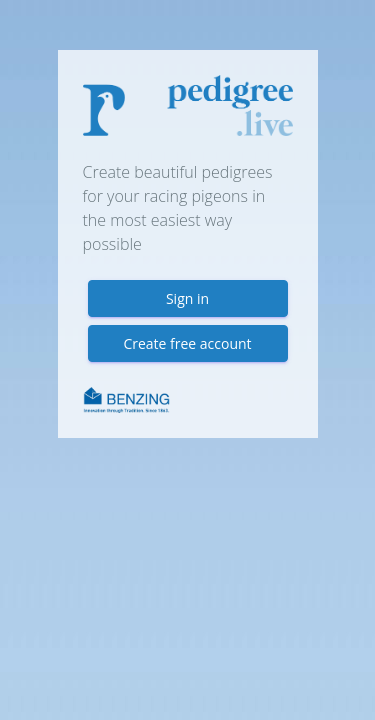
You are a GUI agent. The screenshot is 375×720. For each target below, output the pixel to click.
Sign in (187, 298)
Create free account (187, 343)
